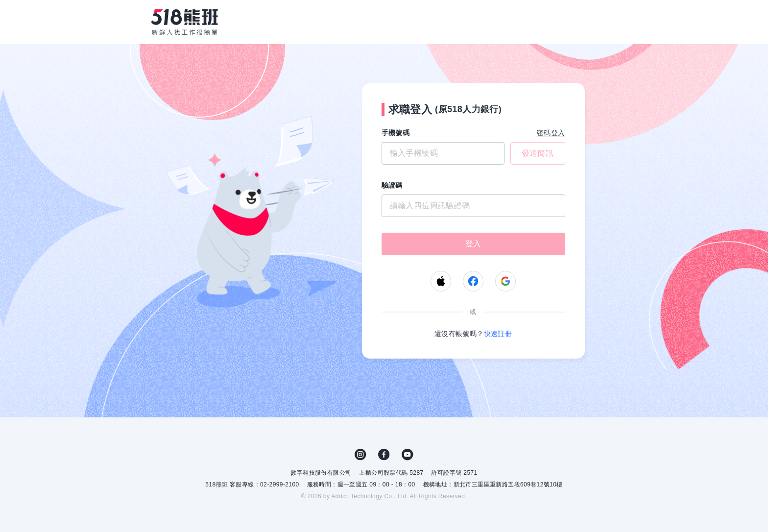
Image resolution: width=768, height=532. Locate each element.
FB (384, 455)
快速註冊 (498, 334)
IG (360, 455)
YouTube (408, 455)
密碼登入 (551, 133)
